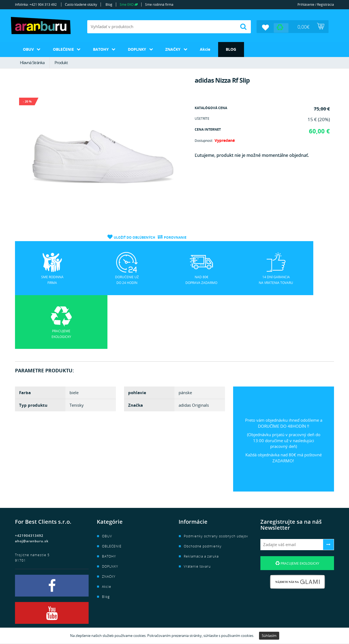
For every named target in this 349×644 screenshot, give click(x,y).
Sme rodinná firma (159, 5)
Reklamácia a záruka (201, 502)
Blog (109, 5)
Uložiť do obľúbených (134, 237)
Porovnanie (175, 237)
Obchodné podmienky (203, 492)
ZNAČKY (177, 49)
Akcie (210, 49)
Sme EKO (129, 5)
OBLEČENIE (65, 49)
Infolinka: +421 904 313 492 (36, 5)
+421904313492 (29, 481)
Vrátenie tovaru (197, 512)
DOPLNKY (141, 49)
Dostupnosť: (204, 140)
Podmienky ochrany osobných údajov (216, 482)
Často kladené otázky (81, 5)
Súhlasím (269, 636)
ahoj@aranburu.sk (32, 486)
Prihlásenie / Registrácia (316, 5)
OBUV (29, 49)
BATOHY (103, 49)
